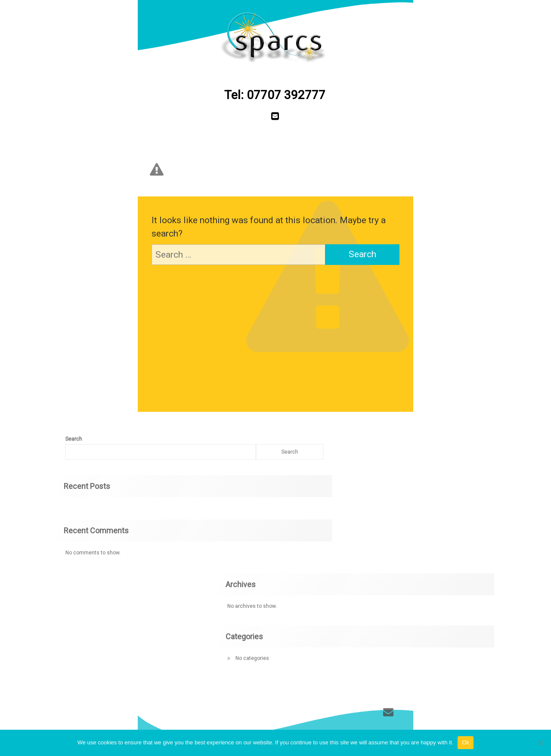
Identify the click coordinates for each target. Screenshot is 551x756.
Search (218, 452)
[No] (540, 743)
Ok (466, 742)
